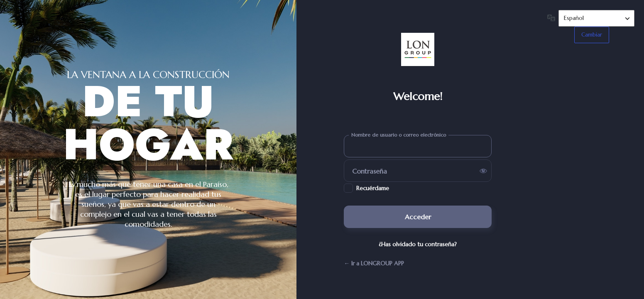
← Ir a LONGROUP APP (374, 263)
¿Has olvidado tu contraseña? (418, 244)
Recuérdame (373, 188)
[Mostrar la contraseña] (483, 171)
